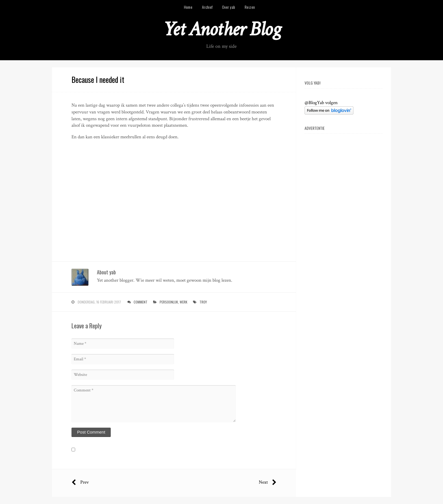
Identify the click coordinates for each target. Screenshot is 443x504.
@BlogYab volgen (321, 103)
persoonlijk (169, 302)
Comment (141, 302)
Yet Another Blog (222, 29)
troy (203, 302)
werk (184, 302)
